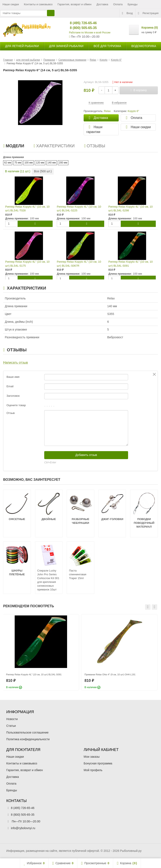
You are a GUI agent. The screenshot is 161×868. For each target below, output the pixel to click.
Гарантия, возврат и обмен (75, 4)
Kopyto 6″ (133, 111)
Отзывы (95, 146)
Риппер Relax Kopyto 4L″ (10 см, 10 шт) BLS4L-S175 (27, 264)
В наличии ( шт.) (18, 171)
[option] (41, 652)
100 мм (29, 163)
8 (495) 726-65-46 (80, 23)
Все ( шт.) (43, 171)
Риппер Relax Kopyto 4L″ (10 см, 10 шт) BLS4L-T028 (27, 209)
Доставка (102, 4)
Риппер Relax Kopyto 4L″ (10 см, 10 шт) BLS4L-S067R (79, 264)
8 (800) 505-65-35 (80, 28)
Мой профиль (93, 770)
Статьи (11, 726)
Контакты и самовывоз (38, 4)
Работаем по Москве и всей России (90, 33)
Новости (12, 719)
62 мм (8, 163)
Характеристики (54, 146)
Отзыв (11, 413)
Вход (127, 13)
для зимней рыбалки (66, 46)
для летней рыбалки (22, 46)
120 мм (40, 163)
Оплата (118, 4)
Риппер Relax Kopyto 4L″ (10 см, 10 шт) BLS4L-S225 (79, 209)
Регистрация (148, 13)
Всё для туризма (107, 46)
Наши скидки (11, 4)
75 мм (18, 163)
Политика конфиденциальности (28, 739)
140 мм (52, 163)
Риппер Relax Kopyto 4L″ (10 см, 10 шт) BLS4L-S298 (130, 209)
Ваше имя (13, 377)
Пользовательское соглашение (27, 732)
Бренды (133, 4)
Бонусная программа (98, 763)
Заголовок (13, 396)
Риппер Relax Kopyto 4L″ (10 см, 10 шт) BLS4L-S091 (130, 264)
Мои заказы (92, 757)
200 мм (63, 163)
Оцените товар (16, 405)
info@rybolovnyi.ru (23, 828)
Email (10, 386)
